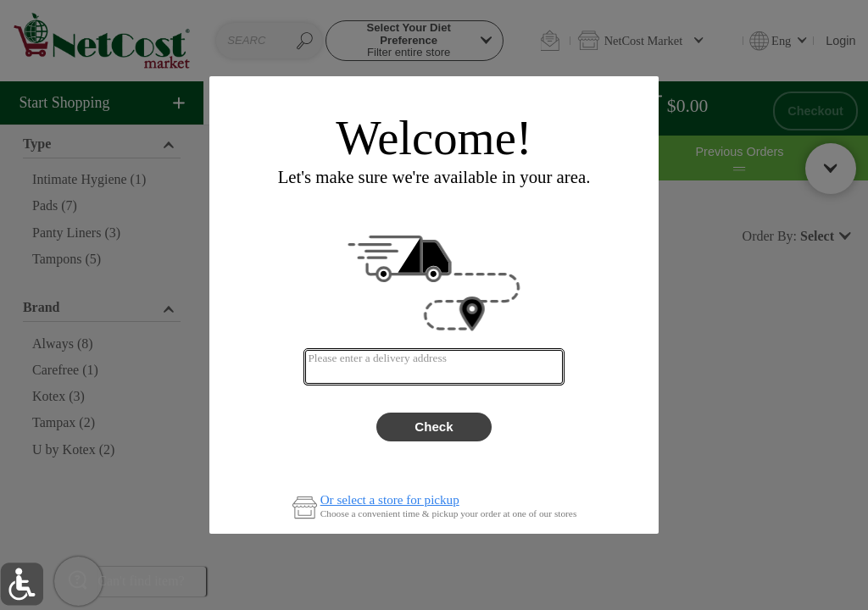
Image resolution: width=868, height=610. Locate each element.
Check (434, 427)
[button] (22, 584)
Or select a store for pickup (390, 500)
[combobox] (434, 367)
